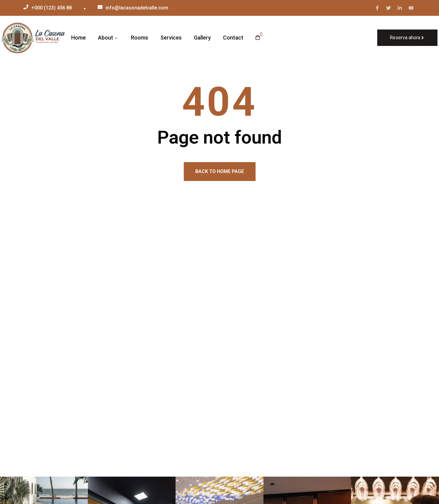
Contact (233, 38)
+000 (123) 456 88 (52, 8)
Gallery (202, 38)
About (106, 38)
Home (78, 38)
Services (171, 38)
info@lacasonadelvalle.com (137, 8)
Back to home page (220, 171)
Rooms (139, 38)
